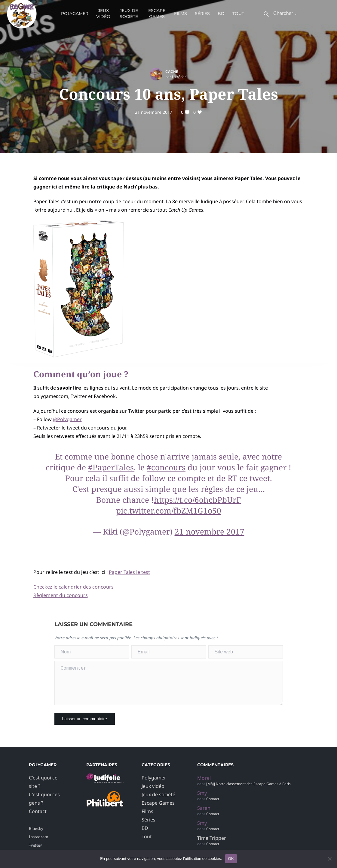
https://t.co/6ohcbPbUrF (197, 500)
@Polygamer (67, 419)
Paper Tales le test (129, 572)
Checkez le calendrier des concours (74, 587)
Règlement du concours (61, 595)
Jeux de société (129, 17)
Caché (172, 72)
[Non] (329, 859)
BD (221, 17)
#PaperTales (111, 467)
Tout (238, 17)
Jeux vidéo (103, 17)
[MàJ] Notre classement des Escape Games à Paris (248, 791)
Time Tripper (212, 845)
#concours (166, 467)
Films (181, 17)
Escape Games (157, 17)
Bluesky (36, 836)
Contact (38, 818)
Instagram (38, 844)
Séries (202, 17)
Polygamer (75, 17)
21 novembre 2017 (154, 112)
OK (231, 859)
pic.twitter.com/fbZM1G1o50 (169, 511)
